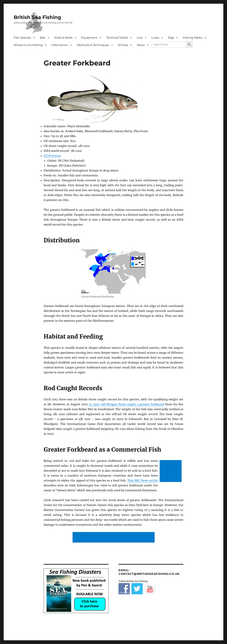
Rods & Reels (63, 38)
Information (60, 45)
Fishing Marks (193, 38)
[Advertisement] (171, 471)
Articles (123, 45)
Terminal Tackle (117, 38)
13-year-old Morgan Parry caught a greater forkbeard (126, 404)
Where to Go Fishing (28, 45)
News (141, 45)
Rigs (171, 38)
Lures (155, 38)
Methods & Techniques (93, 45)
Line (140, 38)
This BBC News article (143, 480)
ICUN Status (52, 156)
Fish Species (22, 38)
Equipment (89, 38)
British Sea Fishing (37, 17)
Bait (43, 38)
